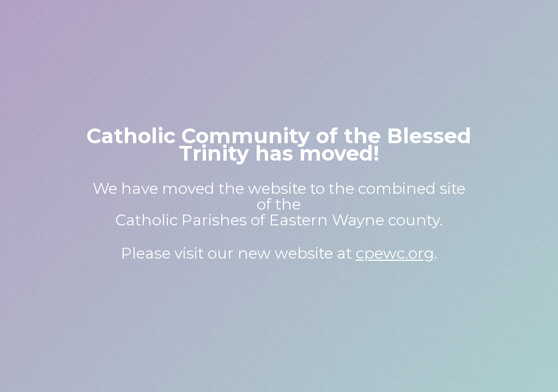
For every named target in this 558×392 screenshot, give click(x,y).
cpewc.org (395, 253)
